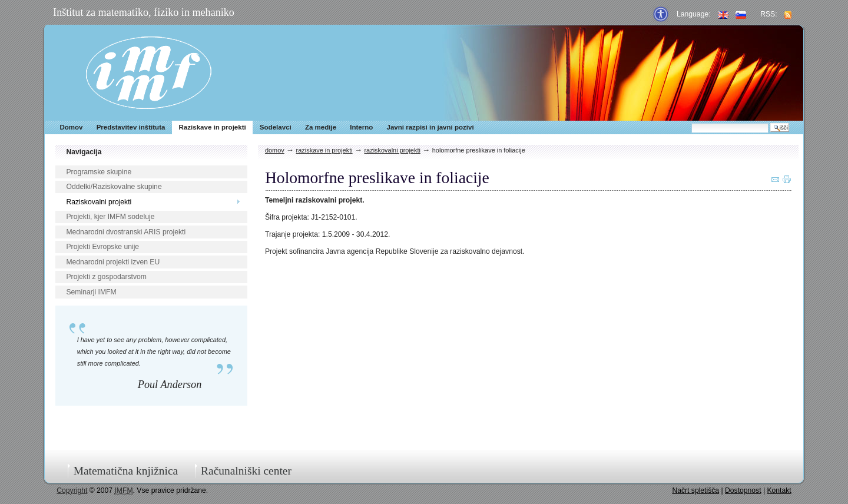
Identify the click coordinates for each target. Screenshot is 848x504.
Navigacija (84, 152)
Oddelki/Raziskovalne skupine (114, 187)
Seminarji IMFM (91, 292)
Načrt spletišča (695, 490)
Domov (71, 127)
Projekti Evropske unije (102, 247)
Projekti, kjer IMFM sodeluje (110, 217)
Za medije (321, 127)
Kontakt (779, 490)
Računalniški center (246, 471)
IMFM (149, 73)
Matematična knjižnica (126, 471)
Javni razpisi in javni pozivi (430, 127)
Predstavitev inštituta (131, 127)
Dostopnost (743, 490)
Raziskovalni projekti (99, 202)
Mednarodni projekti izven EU (113, 262)
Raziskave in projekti (213, 127)
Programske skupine (99, 172)
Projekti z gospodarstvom (106, 277)
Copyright (72, 490)
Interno (361, 127)
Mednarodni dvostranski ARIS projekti (126, 232)
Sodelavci (276, 127)
